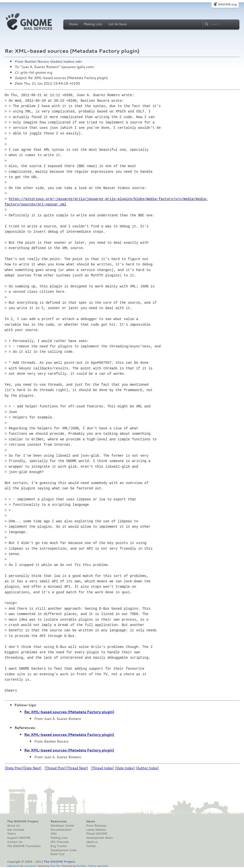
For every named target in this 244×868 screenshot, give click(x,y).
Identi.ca (92, 842)
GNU (105, 866)
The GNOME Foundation (24, 846)
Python (92, 866)
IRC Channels (60, 842)
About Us (13, 826)
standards (30, 866)
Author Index (147, 768)
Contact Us (15, 842)
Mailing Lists (93, 24)
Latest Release (96, 830)
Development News (99, 838)
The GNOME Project (23, 821)
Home (73, 24)
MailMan (81, 866)
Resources (59, 821)
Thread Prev (55, 768)
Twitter (91, 846)
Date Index (125, 768)
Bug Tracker (59, 846)
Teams (11, 834)
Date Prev (14, 768)
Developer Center (62, 826)
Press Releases (96, 826)
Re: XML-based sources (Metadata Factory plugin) (69, 712)
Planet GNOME (97, 834)
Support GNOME (19, 838)
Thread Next (77, 768)
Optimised (13, 866)
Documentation (61, 830)
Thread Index (103, 768)
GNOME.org (227, 4)
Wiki (54, 834)
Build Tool (57, 854)
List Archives (118, 24)
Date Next (32, 768)
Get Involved (16, 830)
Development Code (64, 850)
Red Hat (55, 866)
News (90, 821)
